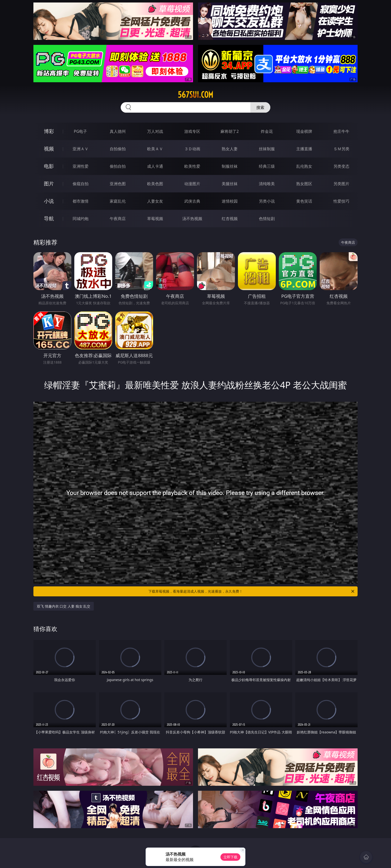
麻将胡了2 (230, 131)
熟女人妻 (230, 149)
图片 (49, 184)
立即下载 (230, 857)
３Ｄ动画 (192, 149)
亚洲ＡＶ (81, 149)
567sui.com (195, 95)
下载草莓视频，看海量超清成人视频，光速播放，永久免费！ (252, 591)
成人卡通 (155, 166)
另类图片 (341, 184)
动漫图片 (192, 184)
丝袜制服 (267, 149)
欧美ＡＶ (155, 149)
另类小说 (267, 201)
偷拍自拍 (118, 166)
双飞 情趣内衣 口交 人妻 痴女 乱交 (64, 606)
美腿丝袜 (230, 184)
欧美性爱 (192, 166)
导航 (49, 218)
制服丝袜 (230, 166)
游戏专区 (192, 131)
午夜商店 (118, 219)
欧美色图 (155, 184)
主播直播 (304, 149)
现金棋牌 (304, 131)
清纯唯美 (267, 184)
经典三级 (267, 166)
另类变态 (341, 166)
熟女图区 (304, 184)
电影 (49, 166)
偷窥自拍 (81, 184)
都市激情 (81, 201)
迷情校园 (230, 201)
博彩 (49, 131)
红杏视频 (230, 219)
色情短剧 (267, 219)
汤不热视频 (192, 219)
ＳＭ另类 (341, 149)
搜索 (260, 107)
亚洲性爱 (81, 166)
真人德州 (118, 131)
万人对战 (155, 131)
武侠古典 (192, 201)
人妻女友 (155, 201)
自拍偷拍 (118, 149)
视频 (49, 149)
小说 (49, 201)
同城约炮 (81, 219)
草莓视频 (155, 219)
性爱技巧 (341, 201)
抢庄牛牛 (341, 131)
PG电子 (80, 131)
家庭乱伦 (118, 201)
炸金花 (267, 131)
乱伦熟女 (304, 166)
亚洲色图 (118, 184)
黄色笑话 (304, 201)
